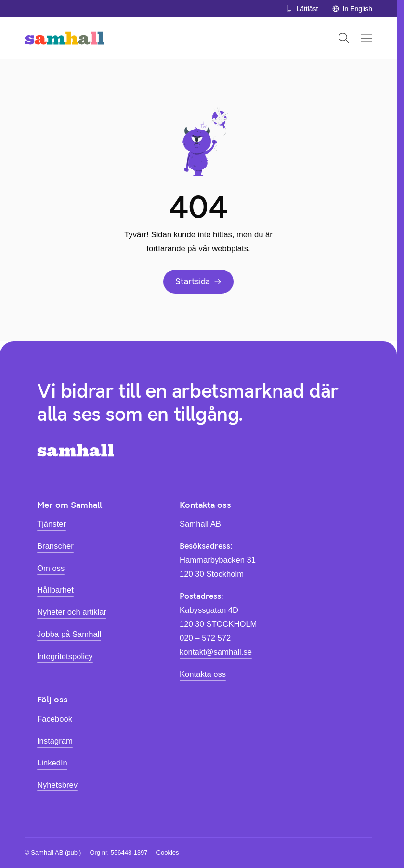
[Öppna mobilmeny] (366, 38)
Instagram (55, 741)
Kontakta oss (203, 674)
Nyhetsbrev (57, 785)
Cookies (168, 852)
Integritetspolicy (65, 656)
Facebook (55, 719)
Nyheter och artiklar (72, 612)
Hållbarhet (55, 590)
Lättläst (301, 9)
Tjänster (52, 524)
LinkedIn (52, 763)
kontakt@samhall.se (216, 652)
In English (352, 9)
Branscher (55, 546)
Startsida (198, 281)
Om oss (51, 568)
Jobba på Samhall (69, 634)
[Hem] (64, 38)
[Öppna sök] (344, 38)
